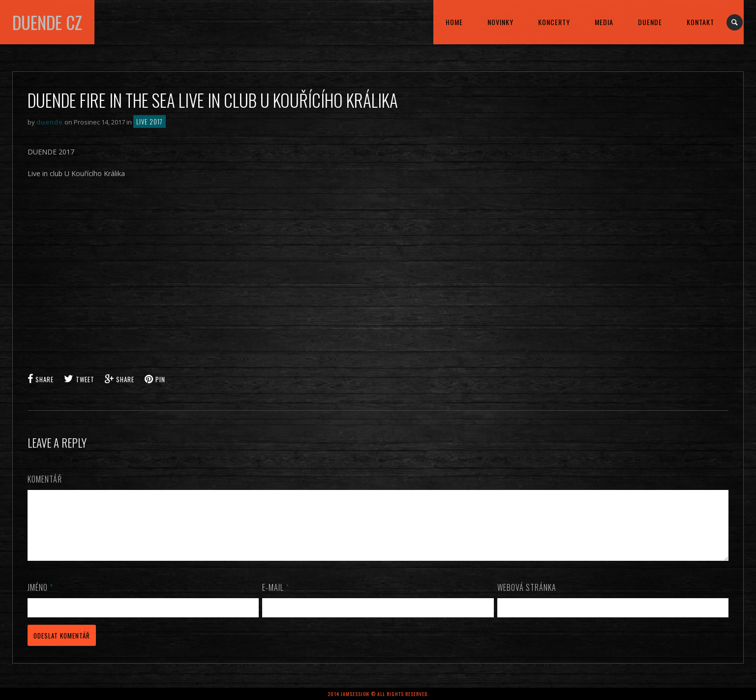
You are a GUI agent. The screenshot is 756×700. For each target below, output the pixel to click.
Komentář (45, 479)
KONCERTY (554, 22)
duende (50, 122)
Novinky (500, 22)
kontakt (700, 22)
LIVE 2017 (150, 122)
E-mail (276, 599)
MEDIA (604, 22)
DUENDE (650, 22)
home (454, 22)
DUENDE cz (47, 22)
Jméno (40, 599)
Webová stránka (527, 599)
